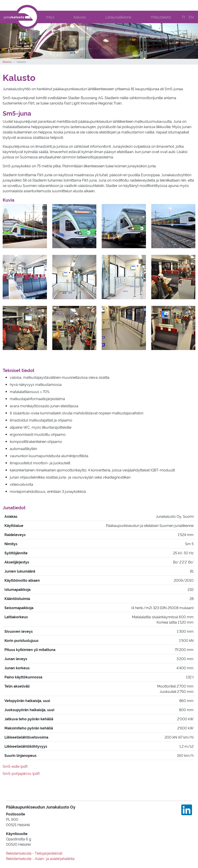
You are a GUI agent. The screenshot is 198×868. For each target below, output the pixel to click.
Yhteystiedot (161, 17)
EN (191, 17)
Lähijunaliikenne (118, 17)
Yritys (50, 17)
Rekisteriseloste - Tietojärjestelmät (34, 853)
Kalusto (80, 17)
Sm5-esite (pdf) (15, 766)
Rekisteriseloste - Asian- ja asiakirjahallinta (40, 858)
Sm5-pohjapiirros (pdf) (21, 773)
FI (184, 17)
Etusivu (7, 62)
